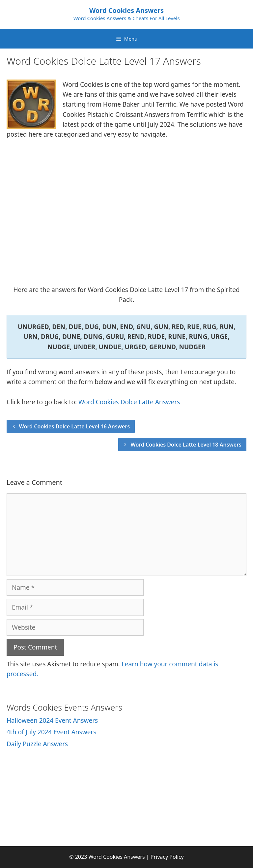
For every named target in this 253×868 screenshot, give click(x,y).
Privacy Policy (167, 857)
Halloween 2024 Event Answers (52, 720)
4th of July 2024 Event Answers (51, 732)
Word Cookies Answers (126, 10)
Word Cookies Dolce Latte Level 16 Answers (75, 426)
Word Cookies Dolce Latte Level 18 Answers (186, 445)
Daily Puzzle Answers (37, 744)
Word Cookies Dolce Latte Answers (129, 402)
